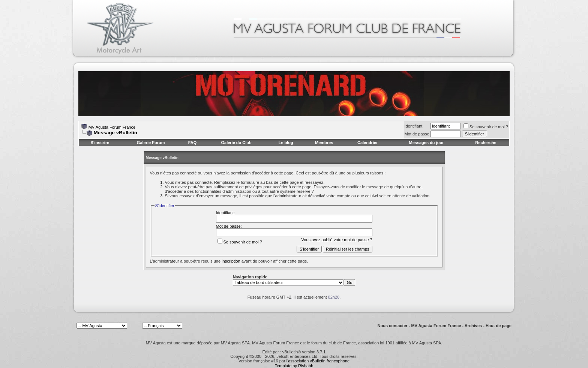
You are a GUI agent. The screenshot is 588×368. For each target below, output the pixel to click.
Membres (324, 143)
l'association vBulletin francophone (318, 361)
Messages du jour (426, 143)
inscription (231, 261)
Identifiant (414, 126)
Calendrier (367, 143)
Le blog (286, 143)
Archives (473, 326)
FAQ (193, 143)
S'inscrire (100, 143)
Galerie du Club (236, 143)
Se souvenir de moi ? (486, 127)
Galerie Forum (151, 143)
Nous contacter (393, 326)
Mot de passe (417, 134)
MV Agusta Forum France (112, 127)
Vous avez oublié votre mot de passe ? (337, 240)
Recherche (486, 143)
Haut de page (499, 326)
